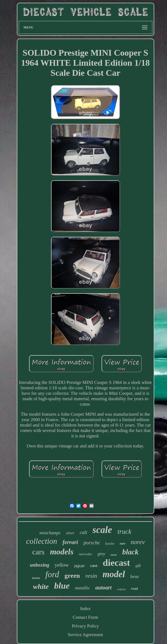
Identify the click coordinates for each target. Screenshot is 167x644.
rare (123, 544)
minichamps (50, 533)
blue (62, 586)
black (130, 552)
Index (85, 609)
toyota (36, 578)
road (135, 588)
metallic (82, 588)
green (72, 576)
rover (114, 555)
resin (91, 576)
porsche (92, 543)
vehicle (121, 589)
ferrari (70, 542)
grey (101, 554)
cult (83, 532)
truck (124, 531)
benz (135, 577)
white (41, 587)
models (62, 552)
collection (42, 541)
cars (38, 552)
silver (70, 533)
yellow (62, 565)
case (94, 566)
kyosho (110, 544)
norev (138, 542)
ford (52, 574)
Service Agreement (86, 635)
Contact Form (86, 617)
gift (138, 566)
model (114, 574)
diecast (116, 563)
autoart (103, 588)
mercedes (86, 554)
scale (102, 530)
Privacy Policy (86, 626)
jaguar (79, 566)
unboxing (40, 565)
